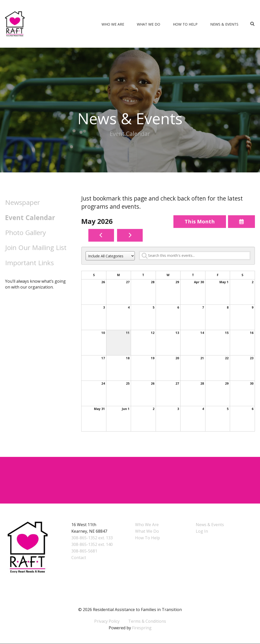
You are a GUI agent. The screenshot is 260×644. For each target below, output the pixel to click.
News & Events (224, 24)
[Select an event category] (110, 256)
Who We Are (113, 24)
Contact (79, 558)
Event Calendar (30, 218)
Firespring (142, 628)
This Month (200, 221)
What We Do (149, 24)
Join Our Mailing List (36, 247)
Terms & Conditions (147, 621)
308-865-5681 (84, 551)
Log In (202, 531)
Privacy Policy (107, 621)
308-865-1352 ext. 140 (92, 545)
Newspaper (22, 202)
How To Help (185, 24)
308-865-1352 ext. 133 (92, 538)
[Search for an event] (195, 256)
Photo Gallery (26, 232)
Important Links (29, 263)
